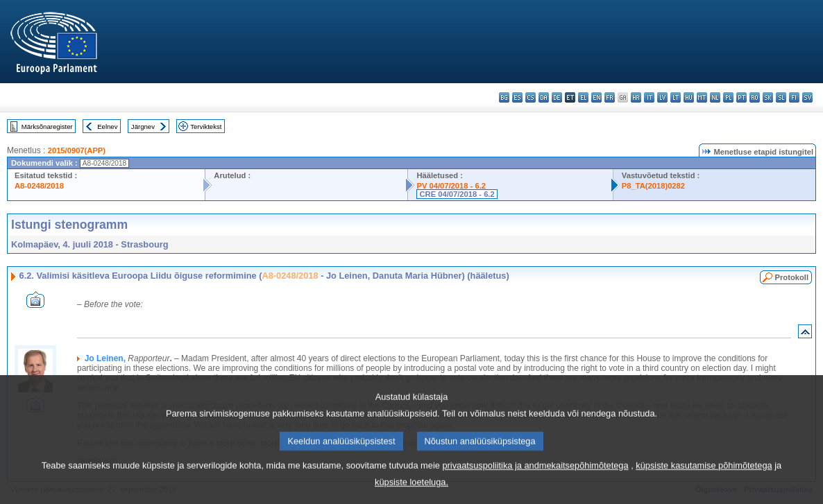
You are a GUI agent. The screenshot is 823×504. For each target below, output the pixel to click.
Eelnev (107, 127)
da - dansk (544, 97)
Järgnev (143, 127)
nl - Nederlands (715, 97)
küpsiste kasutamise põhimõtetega (704, 479)
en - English (596, 97)
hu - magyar (689, 97)
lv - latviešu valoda (662, 97)
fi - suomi (794, 97)
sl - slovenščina (781, 97)
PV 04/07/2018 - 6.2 (451, 186)
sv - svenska (807, 97)
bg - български (504, 97)
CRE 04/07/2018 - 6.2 (457, 194)
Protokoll (792, 277)
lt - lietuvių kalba (676, 97)
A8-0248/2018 (39, 186)
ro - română (755, 97)
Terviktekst (206, 127)
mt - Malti (702, 97)
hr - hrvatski (636, 97)
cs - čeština (531, 97)
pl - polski (728, 97)
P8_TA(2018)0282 (653, 186)
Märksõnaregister (47, 127)
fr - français (610, 97)
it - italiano (649, 97)
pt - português (741, 97)
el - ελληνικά (583, 97)
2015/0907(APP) (77, 150)
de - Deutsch (557, 97)
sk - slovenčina (768, 97)
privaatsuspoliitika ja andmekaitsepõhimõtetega (535, 479)
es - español (517, 97)
